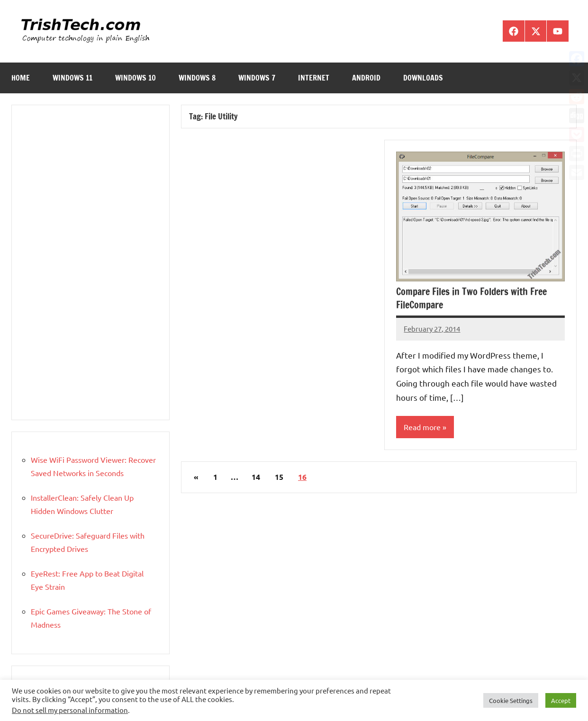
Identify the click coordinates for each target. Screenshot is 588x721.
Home (21, 78)
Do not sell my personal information (70, 710)
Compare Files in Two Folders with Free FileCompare (471, 298)
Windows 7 (257, 78)
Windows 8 (197, 78)
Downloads (423, 78)
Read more (422, 427)
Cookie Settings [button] (511, 700)
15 (279, 477)
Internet (314, 78)
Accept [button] (561, 700)
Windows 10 (136, 78)
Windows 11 (72, 78)
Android (366, 78)
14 (256, 477)
